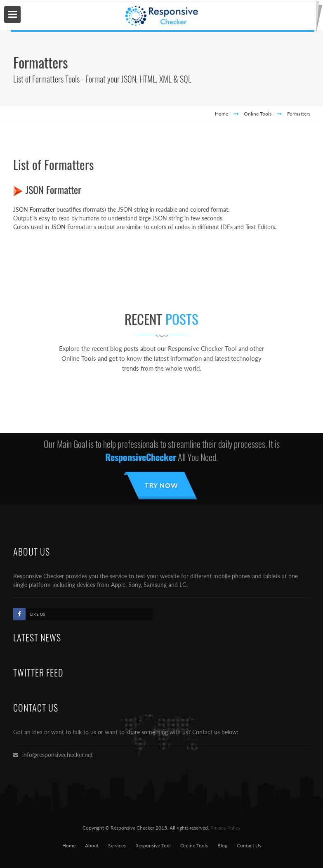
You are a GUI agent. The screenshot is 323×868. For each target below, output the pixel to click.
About (92, 846)
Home (222, 114)
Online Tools (258, 114)
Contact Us (249, 846)
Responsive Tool (153, 846)
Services (117, 846)
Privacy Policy (225, 828)
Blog (222, 846)
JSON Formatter (53, 189)
